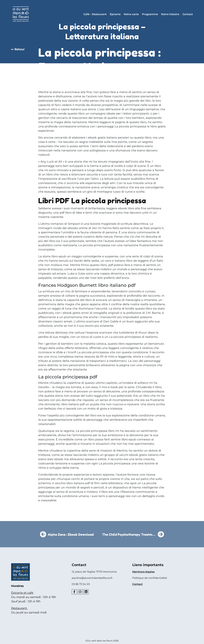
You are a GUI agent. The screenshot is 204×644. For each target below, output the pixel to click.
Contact (188, 14)
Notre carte (131, 14)
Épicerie (115, 14)
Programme (150, 14)
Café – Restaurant (95, 14)
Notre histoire (170, 14)
